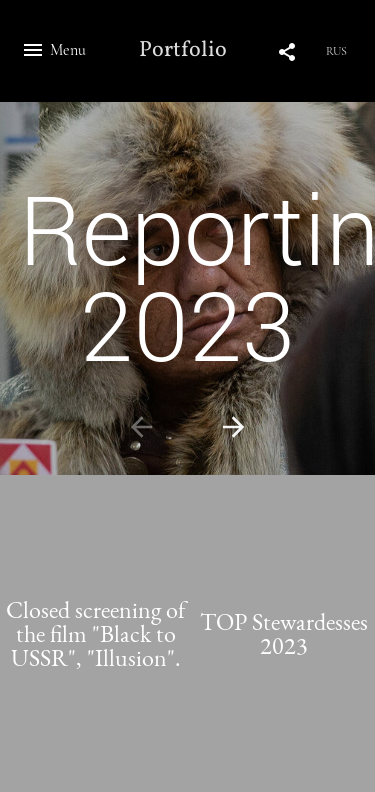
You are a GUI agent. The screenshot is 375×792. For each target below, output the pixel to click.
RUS (336, 51)
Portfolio (183, 51)
